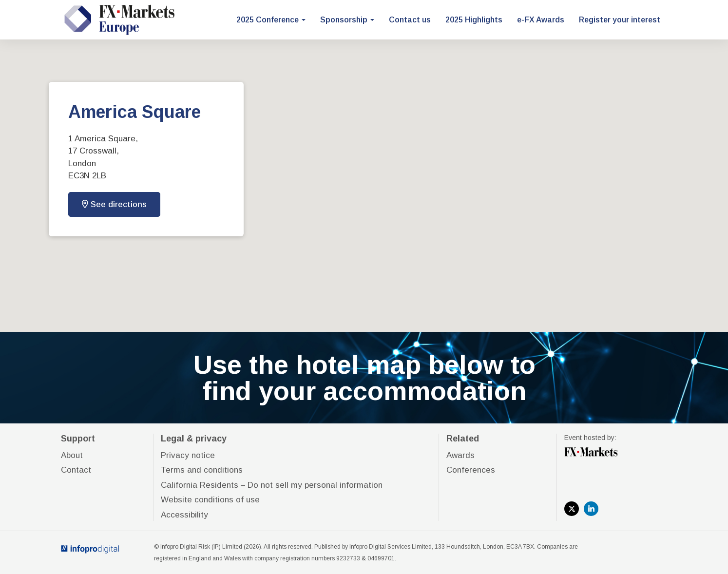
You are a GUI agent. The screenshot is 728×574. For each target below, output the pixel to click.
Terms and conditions (202, 470)
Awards (460, 455)
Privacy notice (188, 455)
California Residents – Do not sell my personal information (272, 485)
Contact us (410, 20)
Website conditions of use (210, 500)
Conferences (471, 470)
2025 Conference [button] (271, 20)
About (72, 455)
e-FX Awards (541, 20)
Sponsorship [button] (347, 20)
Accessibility (184, 515)
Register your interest (620, 20)
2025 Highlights (474, 20)
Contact (76, 470)
